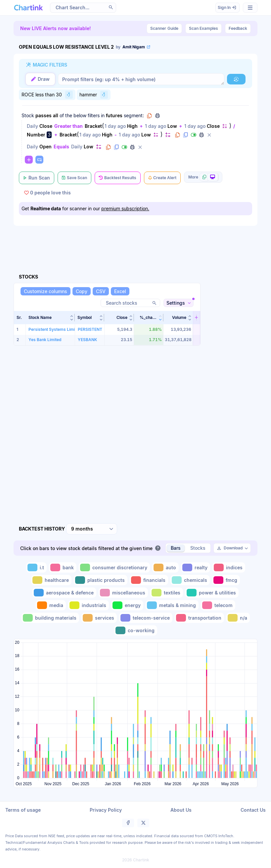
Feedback (238, 28)
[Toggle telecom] (218, 605)
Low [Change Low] (172, 126)
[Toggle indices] (229, 567)
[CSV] (101, 291)
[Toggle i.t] (36, 567)
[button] (50, 318)
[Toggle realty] (196, 567)
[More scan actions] (203, 177)
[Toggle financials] (149, 580)
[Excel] (120, 291)
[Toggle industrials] (89, 605)
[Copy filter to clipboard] (178, 135)
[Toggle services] (99, 618)
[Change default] (225, 126)
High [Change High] (132, 126)
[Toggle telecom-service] (146, 618)
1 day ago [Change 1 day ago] (115, 126)
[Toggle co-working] (136, 630)
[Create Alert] (162, 178)
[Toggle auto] (165, 567)
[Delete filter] (209, 135)
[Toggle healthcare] (51, 580)
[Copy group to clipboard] (150, 116)
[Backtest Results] (118, 178)
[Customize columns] (45, 291)
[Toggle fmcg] (226, 580)
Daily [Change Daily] (32, 126)
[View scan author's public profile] (134, 47)
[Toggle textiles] (167, 593)
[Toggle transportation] (199, 618)
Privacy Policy (106, 810)
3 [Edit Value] (49, 135)
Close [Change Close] (46, 126)
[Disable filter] (194, 135)
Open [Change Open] (45, 147)
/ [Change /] (234, 126)
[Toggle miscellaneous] (123, 593)
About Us (181, 810)
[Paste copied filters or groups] (39, 160)
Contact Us (253, 810)
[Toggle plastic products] (101, 580)
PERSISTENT (90, 329)
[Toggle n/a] (238, 618)
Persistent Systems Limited (55, 329)
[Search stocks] (130, 303)
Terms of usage (23, 810)
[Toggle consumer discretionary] (114, 567)
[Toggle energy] (127, 605)
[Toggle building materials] (50, 618)
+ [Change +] (141, 126)
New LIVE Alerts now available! (56, 28)
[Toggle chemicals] (190, 580)
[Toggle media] (51, 605)
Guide (164, 28)
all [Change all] (56, 115)
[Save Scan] (74, 178)
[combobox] (92, 529)
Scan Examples (203, 28)
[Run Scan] (37, 178)
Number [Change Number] (36, 135)
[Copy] (82, 291)
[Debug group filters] (158, 116)
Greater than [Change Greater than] (68, 126)
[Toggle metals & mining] (172, 605)
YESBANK (87, 340)
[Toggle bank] (63, 567)
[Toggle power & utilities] (212, 593)
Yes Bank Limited (45, 340)
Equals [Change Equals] (61, 147)
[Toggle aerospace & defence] (64, 593)
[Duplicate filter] (186, 135)
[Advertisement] (135, 242)
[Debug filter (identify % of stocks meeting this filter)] (202, 135)
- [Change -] (116, 135)
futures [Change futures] (114, 115)
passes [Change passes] (44, 115)
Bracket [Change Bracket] (93, 126)
